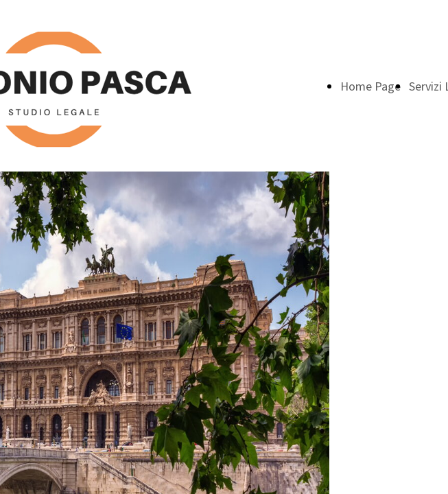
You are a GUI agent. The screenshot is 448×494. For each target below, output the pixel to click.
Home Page (370, 86)
